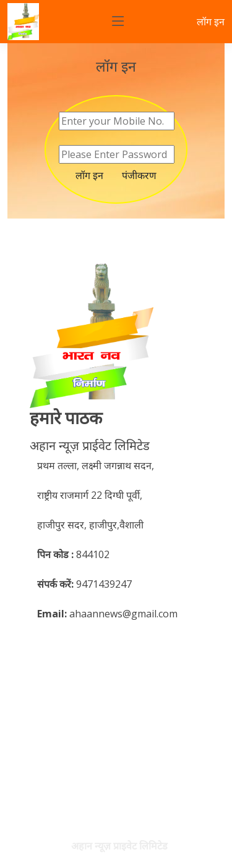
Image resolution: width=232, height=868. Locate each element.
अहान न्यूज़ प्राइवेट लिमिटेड (119, 846)
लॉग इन (211, 22)
